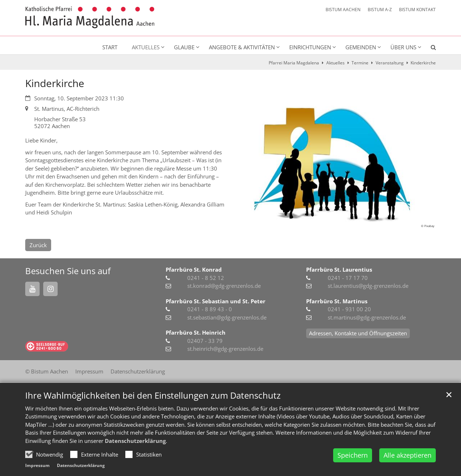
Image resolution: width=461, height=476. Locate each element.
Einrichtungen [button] (310, 47)
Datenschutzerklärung (135, 441)
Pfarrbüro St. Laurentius (339, 269)
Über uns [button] (403, 47)
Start (110, 47)
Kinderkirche (423, 63)
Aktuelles (335, 63)
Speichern (353, 455)
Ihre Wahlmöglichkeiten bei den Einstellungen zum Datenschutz (153, 395)
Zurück (38, 245)
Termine (360, 63)
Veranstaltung (390, 63)
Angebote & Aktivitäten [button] (242, 47)
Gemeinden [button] (361, 47)
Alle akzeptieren (408, 455)
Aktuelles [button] (146, 47)
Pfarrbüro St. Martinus (337, 301)
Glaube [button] (184, 47)
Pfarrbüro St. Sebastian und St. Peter (216, 301)
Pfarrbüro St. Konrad (194, 269)
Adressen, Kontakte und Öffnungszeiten (358, 333)
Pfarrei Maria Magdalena (294, 63)
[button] (429, 49)
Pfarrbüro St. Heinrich (196, 332)
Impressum (37, 465)
